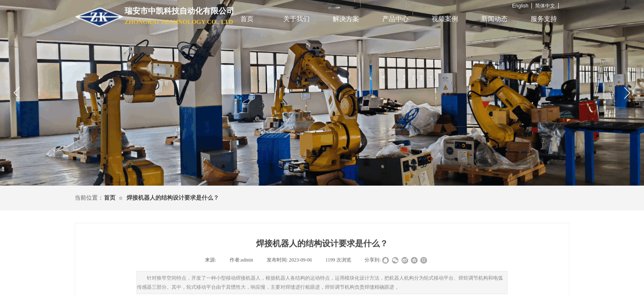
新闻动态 (494, 19)
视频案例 (445, 19)
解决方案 (346, 19)
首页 (247, 19)
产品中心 (395, 19)
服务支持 (544, 19)
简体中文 (545, 6)
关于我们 (296, 19)
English (520, 6)
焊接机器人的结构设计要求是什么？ (173, 198)
